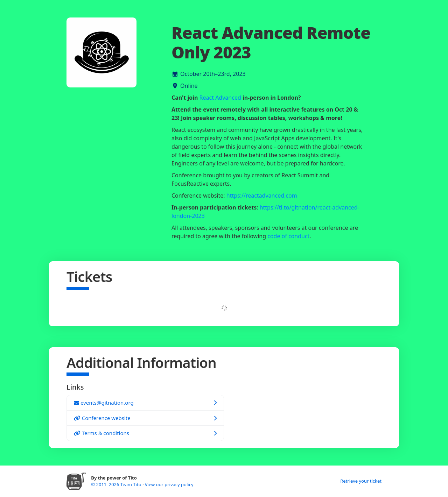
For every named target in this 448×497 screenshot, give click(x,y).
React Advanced (220, 98)
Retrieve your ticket (361, 481)
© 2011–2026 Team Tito (117, 484)
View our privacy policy (169, 484)
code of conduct (288, 236)
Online (189, 86)
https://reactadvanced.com (262, 196)
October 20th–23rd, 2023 (213, 74)
